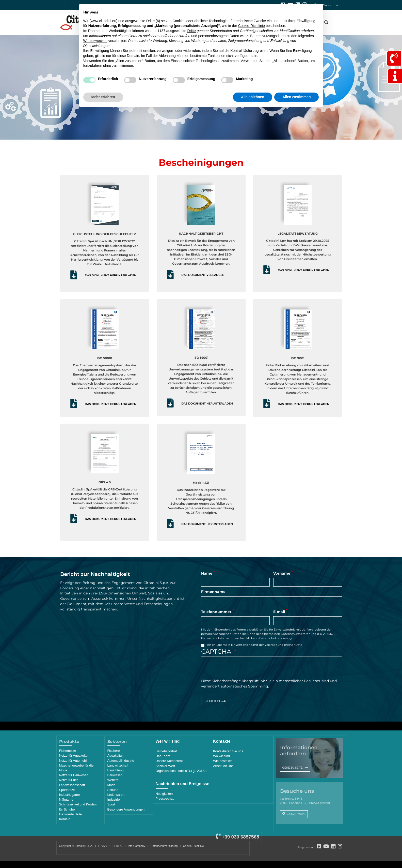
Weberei (113, 780)
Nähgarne (66, 799)
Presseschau (165, 798)
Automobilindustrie (121, 761)
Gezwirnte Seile (71, 814)
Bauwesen (115, 775)
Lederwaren (116, 795)
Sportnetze (67, 790)
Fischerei (114, 751)
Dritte (191, 31)
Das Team (163, 756)
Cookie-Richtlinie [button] (252, 26)
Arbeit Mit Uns (223, 766)
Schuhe (113, 790)
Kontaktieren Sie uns (228, 751)
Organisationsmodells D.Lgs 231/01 (181, 771)
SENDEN (212, 701)
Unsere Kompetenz (170, 761)
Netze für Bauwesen (74, 775)
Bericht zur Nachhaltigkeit (95, 574)
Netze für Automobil (73, 761)
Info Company (136, 846)
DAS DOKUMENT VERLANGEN (203, 275)
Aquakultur (115, 755)
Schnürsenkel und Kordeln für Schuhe (78, 807)
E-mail (279, 612)
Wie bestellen (223, 761)
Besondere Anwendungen (126, 809)
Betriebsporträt (166, 751)
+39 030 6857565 (237, 837)
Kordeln (65, 819)
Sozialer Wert (165, 766)
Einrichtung (116, 770)
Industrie (114, 799)
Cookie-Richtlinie (193, 846)
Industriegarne (70, 795)
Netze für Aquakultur (74, 755)
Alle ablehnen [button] (253, 97)
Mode (111, 785)
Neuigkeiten (164, 794)
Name (207, 573)
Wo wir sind (221, 756)
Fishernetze (68, 751)
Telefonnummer (216, 612)
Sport (111, 804)
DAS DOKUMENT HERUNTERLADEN (111, 275)
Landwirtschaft (118, 765)
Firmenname (213, 592)
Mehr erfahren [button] (103, 97)
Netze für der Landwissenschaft (72, 782)
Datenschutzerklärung (276, 638)
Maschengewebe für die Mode (76, 768)
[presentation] (240, 668)
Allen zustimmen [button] (296, 97)
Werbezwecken (95, 41)
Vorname (282, 573)
